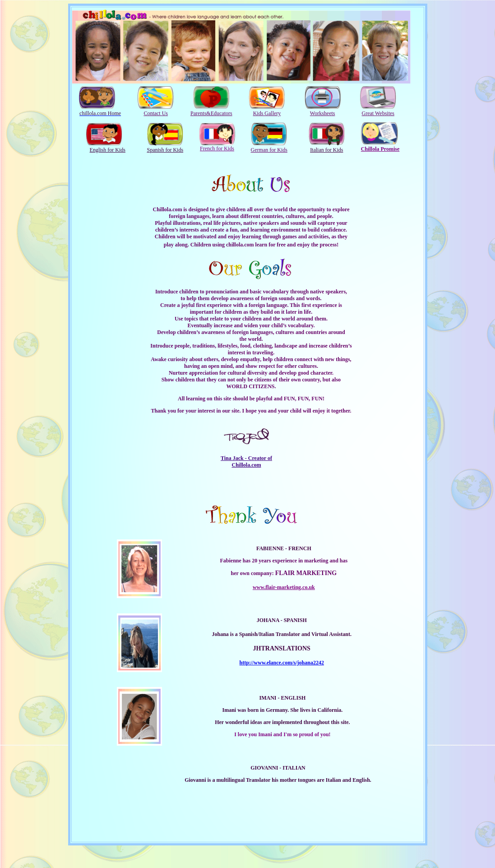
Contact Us (156, 113)
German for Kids (269, 150)
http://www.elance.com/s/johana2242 (282, 663)
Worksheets (323, 113)
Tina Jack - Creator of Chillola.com (246, 462)
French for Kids (217, 149)
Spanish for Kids (165, 150)
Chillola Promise (380, 149)
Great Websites (378, 113)
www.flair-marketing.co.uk (284, 587)
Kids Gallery (267, 113)
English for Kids (108, 150)
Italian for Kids (326, 150)
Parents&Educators (211, 113)
